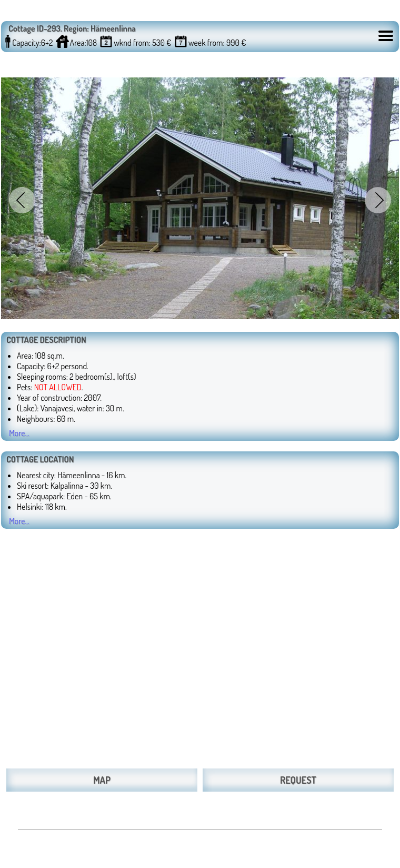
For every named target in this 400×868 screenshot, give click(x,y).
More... (19, 433)
